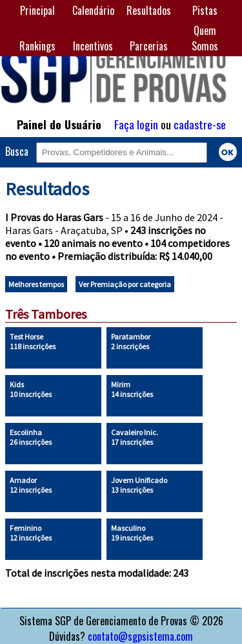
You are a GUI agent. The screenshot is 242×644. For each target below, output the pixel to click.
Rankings (37, 46)
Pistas (205, 10)
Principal (37, 10)
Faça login (136, 124)
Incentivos (93, 46)
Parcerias (149, 46)
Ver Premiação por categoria (125, 284)
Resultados (149, 10)
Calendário (93, 10)
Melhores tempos (36, 284)
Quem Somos (205, 38)
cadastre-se (200, 124)
